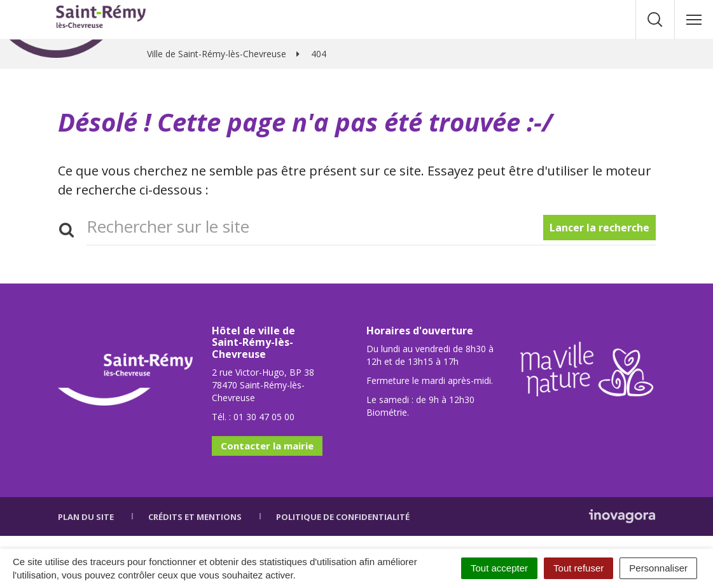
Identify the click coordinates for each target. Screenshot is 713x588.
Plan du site (86, 517)
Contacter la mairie (267, 446)
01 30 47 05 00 (264, 417)
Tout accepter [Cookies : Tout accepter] (499, 568)
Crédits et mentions (195, 517)
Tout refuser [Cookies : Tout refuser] (578, 568)
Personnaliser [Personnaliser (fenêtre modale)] (658, 568)
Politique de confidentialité (343, 517)
